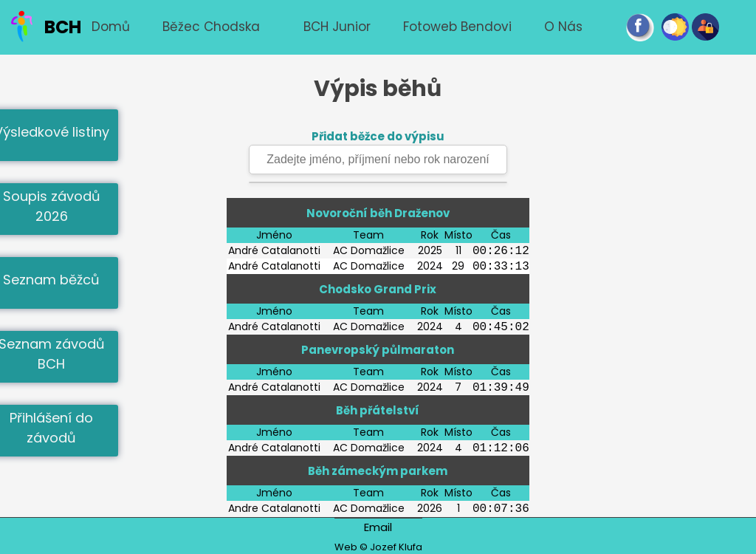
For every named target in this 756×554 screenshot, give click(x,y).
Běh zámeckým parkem (378, 471)
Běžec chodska (211, 27)
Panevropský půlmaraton (378, 350)
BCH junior (337, 27)
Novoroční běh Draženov (378, 213)
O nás (563, 27)
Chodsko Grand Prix (378, 289)
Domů (111, 27)
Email (378, 527)
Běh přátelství (378, 410)
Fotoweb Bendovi (457, 27)
